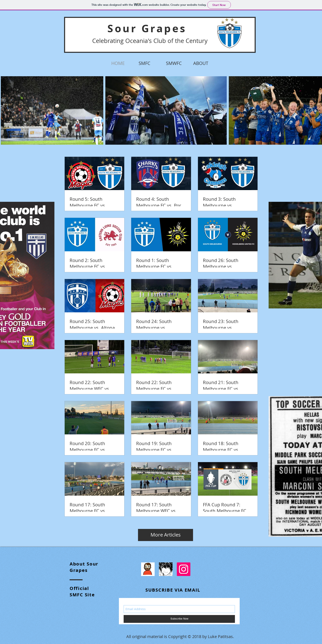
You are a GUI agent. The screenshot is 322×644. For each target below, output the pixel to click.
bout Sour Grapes (84, 567)
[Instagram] (184, 569)
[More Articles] (166, 535)
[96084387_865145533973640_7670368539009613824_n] (148, 569)
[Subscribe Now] (179, 619)
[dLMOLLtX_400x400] (166, 569)
